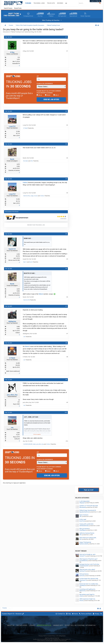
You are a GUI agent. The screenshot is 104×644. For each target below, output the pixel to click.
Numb (12, 159)
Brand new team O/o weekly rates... (89, 584)
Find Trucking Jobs (12, 16)
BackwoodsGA (84, 544)
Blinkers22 (82, 591)
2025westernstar (84, 526)
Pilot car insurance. (85, 529)
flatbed (41, 294)
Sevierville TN (16, 63)
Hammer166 (27, 196)
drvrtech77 (82, 556)
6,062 (18, 433)
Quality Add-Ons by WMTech (52, 639)
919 (19, 57)
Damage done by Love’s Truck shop (89, 564)
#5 (66, 234)
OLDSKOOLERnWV (28, 444)
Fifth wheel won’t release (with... (88, 538)
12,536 (18, 131)
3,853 (18, 327)
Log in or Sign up (95, 1)
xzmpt (81, 596)
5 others (42, 196)
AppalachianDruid (84, 512)
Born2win (26, 161)
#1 (66, 37)
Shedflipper (83, 530)
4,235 (18, 164)
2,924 (18, 254)
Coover (36, 196)
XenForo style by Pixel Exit (52, 638)
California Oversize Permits (87, 533)
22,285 (18, 363)
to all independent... (85, 501)
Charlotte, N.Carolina (14, 170)
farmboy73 (82, 571)
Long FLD (12, 126)
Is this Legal (83, 519)
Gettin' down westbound (13, 371)
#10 (66, 412)
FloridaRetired (83, 561)
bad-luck (82, 576)
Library (32, 625)
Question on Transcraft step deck (89, 506)
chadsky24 (82, 585)
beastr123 (12, 249)
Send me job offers (51, 99)
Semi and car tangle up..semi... (88, 554)
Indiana (18, 333)
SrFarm (81, 601)
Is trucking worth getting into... (88, 589)
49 (19, 400)
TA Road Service (84, 574)
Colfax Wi (17, 439)
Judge (32, 196)
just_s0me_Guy (12, 395)
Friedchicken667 (84, 566)
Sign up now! (89, 490)
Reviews (60, 3)
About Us (11, 625)
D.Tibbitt (25, 128)
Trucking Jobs (39, 3)
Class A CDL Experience (45, 83)
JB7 (81, 516)
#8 (66, 343)
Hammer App (58, 625)
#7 (66, 306)
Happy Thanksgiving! (85, 542)
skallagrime (12, 321)
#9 (66, 380)
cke (24, 337)
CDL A (39, 95)
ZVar (32, 161)
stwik (34, 444)
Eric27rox (82, 521)
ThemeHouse (63, 641)
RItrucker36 (83, 507)
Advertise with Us (44, 625)
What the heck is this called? (87, 570)
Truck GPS (51, 3)
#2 (66, 111)
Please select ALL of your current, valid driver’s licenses (49, 92)
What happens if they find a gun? (89, 559)
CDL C (56, 95)
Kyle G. (25, 262)
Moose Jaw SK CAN (14, 260)
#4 (66, 179)
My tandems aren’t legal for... (87, 594)
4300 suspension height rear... (88, 599)
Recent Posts (18, 8)
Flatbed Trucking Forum (18, 32)
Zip (38, 76)
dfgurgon (82, 503)
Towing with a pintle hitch (86, 524)
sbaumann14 (83, 580)
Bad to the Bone (84, 515)
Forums (28, 3)
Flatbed (25, 183)
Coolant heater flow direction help (89, 579)
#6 (66, 269)
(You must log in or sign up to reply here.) (14, 483)
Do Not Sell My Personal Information (80, 625)
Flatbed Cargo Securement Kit (88, 510)
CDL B (48, 95)
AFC (81, 535)
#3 (66, 144)
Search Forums (8, 8)
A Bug (32, 32)
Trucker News (22, 625)
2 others (48, 444)
